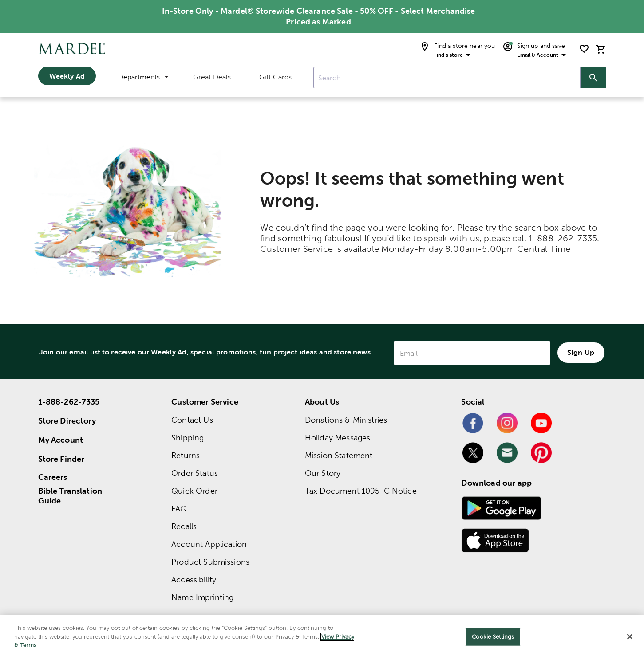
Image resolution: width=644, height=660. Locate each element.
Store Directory (67, 421)
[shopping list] (584, 49)
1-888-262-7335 (69, 402)
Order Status (195, 473)
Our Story (323, 473)
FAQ (179, 509)
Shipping (188, 438)
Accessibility (194, 579)
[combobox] (447, 78)
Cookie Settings (493, 637)
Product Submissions (210, 562)
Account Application (209, 544)
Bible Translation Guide (70, 496)
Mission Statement (339, 455)
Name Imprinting (202, 597)
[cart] (601, 49)
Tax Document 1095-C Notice (361, 491)
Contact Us (192, 420)
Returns (186, 455)
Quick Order (194, 491)
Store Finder (61, 459)
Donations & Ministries (346, 420)
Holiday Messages (338, 438)
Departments (143, 77)
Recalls (184, 526)
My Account (61, 440)
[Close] (630, 637)
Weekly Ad (67, 76)
